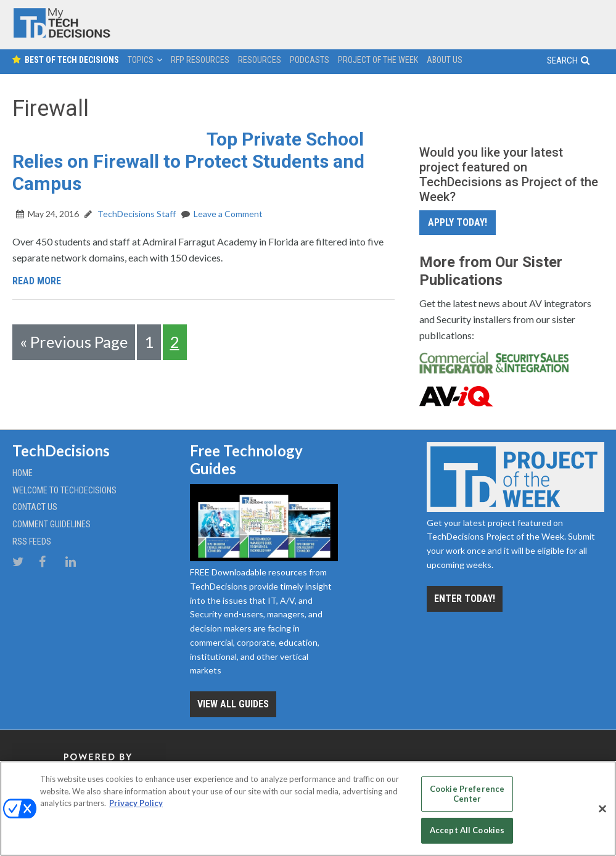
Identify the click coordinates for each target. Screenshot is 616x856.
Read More (37, 281)
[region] (308, 809)
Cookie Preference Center (467, 794)
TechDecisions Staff (136, 214)
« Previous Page (74, 342)
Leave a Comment (228, 214)
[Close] (602, 809)
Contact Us (35, 507)
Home (23, 473)
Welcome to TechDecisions (64, 490)
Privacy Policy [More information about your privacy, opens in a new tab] (136, 803)
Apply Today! (458, 222)
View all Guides (233, 704)
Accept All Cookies (467, 830)
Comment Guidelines (51, 524)
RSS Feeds (32, 541)
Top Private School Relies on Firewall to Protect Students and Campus (188, 161)
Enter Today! (465, 599)
